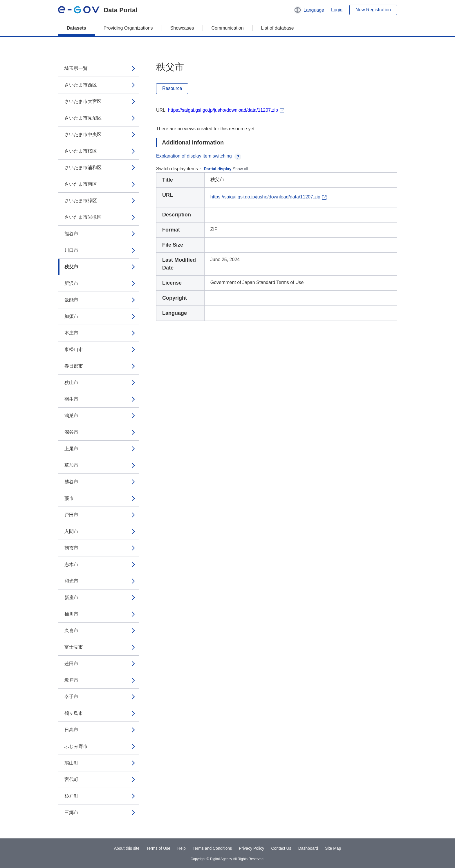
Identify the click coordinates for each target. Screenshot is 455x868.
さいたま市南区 (81, 184)
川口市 (71, 250)
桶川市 (71, 614)
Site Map (333, 848)
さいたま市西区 (81, 85)
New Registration (373, 10)
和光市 (71, 581)
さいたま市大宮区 (83, 101)
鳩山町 (71, 763)
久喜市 (71, 631)
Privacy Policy (251, 848)
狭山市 (71, 383)
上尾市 (71, 449)
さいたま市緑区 (81, 201)
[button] (309, 10)
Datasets (76, 28)
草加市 (71, 465)
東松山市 (74, 349)
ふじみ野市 (76, 746)
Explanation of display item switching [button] (199, 156)
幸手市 (71, 697)
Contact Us (281, 848)
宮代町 (71, 779)
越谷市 (71, 482)
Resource (172, 88)
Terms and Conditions (212, 848)
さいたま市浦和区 (83, 168)
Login (337, 10)
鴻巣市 (71, 416)
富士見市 (74, 647)
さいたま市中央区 (83, 134)
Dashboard (308, 848)
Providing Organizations (128, 28)
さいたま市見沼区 (83, 118)
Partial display (218, 169)
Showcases (182, 28)
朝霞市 (71, 548)
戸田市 (71, 515)
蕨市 (69, 498)
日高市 (71, 730)
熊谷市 (71, 234)
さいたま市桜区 (81, 151)
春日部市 (74, 366)
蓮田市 (71, 664)
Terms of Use (158, 848)
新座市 (71, 597)
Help (182, 848)
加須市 (71, 316)
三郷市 (71, 812)
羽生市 (71, 399)
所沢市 (71, 283)
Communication (227, 28)
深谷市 (71, 432)
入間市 (71, 531)
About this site (127, 848)
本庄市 (71, 333)
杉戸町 (71, 796)
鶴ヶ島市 (74, 713)
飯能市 (71, 300)
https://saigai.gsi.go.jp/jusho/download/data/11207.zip (223, 110)
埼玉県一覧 (76, 68)
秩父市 (71, 267)
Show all (240, 169)
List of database (278, 28)
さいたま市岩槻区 (83, 217)
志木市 (71, 564)
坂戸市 (71, 680)
